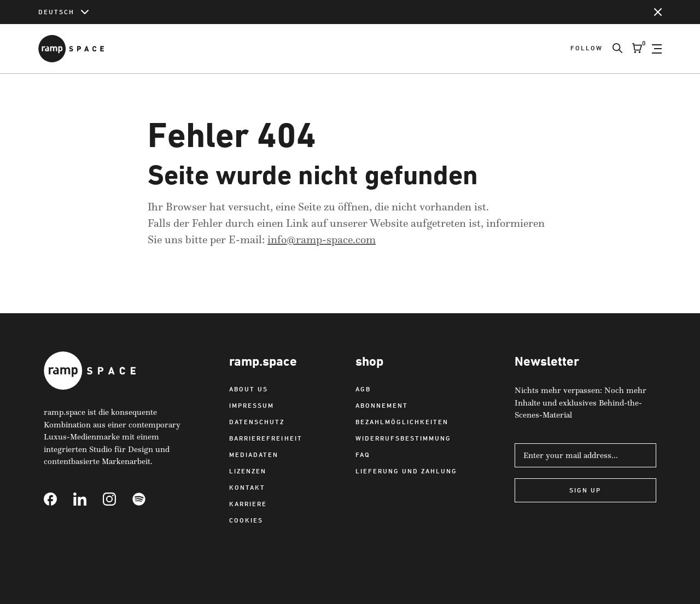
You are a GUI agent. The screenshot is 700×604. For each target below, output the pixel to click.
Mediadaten (254, 455)
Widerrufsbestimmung (403, 438)
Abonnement (382, 405)
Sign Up (585, 490)
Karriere (248, 504)
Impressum (252, 405)
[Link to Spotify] (147, 499)
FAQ (363, 455)
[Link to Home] (71, 49)
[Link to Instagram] (118, 499)
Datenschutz (257, 422)
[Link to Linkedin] (88, 499)
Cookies (246, 520)
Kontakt (247, 487)
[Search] (612, 49)
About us (249, 389)
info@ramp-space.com (322, 239)
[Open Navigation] (657, 49)
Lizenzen (248, 471)
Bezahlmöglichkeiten (402, 422)
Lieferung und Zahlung (406, 471)
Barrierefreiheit (266, 438)
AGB (363, 389)
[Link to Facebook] (59, 499)
